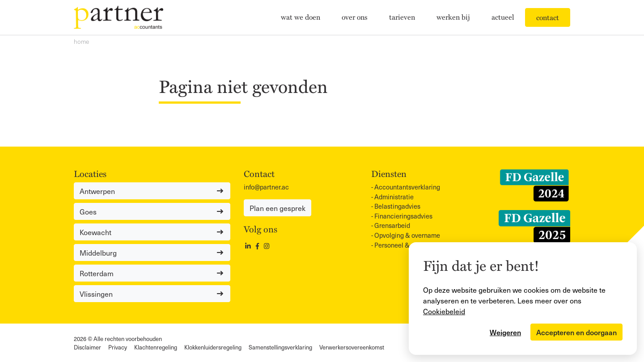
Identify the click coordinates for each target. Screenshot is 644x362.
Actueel (503, 17)
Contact (548, 17)
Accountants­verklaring (407, 187)
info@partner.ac (266, 187)
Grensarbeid (392, 225)
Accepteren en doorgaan (576, 332)
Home (81, 41)
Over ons (355, 17)
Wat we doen (301, 17)
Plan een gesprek (278, 208)
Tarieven (402, 17)
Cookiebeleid (444, 311)
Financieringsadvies (403, 216)
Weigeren (505, 332)
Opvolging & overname (407, 235)
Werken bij (453, 17)
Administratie (394, 197)
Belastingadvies (397, 206)
